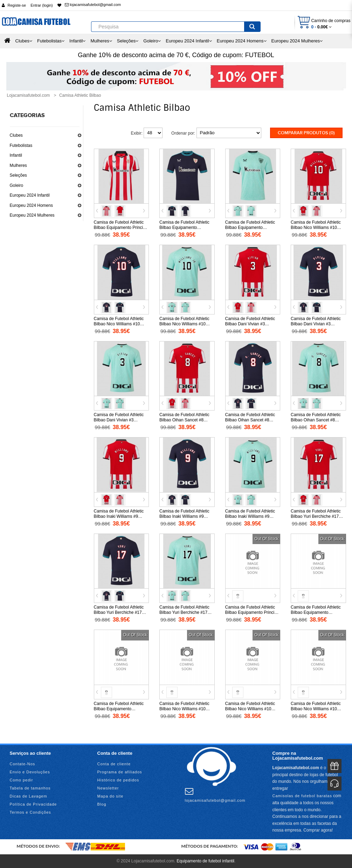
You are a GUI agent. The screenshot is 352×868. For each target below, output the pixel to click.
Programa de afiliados (120, 772)
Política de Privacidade (33, 804)
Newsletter (108, 788)
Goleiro (17, 185)
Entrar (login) (42, 5)
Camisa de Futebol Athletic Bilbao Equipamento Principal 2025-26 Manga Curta (121, 228)
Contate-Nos (23, 764)
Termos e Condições (30, 812)
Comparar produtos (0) (306, 133)
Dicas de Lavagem (29, 796)
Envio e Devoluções (30, 772)
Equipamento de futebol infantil (205, 861)
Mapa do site (111, 796)
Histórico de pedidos (118, 780)
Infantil (16, 155)
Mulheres (18, 165)
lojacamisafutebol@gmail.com (93, 5)
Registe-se (17, 5)
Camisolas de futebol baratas (302, 796)
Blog (102, 804)
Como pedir (22, 780)
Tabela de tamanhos (30, 788)
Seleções (18, 175)
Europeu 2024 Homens (31, 205)
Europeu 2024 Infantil (30, 195)
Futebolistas (21, 145)
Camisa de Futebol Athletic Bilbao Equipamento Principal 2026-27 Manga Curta (253, 612)
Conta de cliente (114, 764)
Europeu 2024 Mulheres (32, 215)
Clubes (16, 135)
